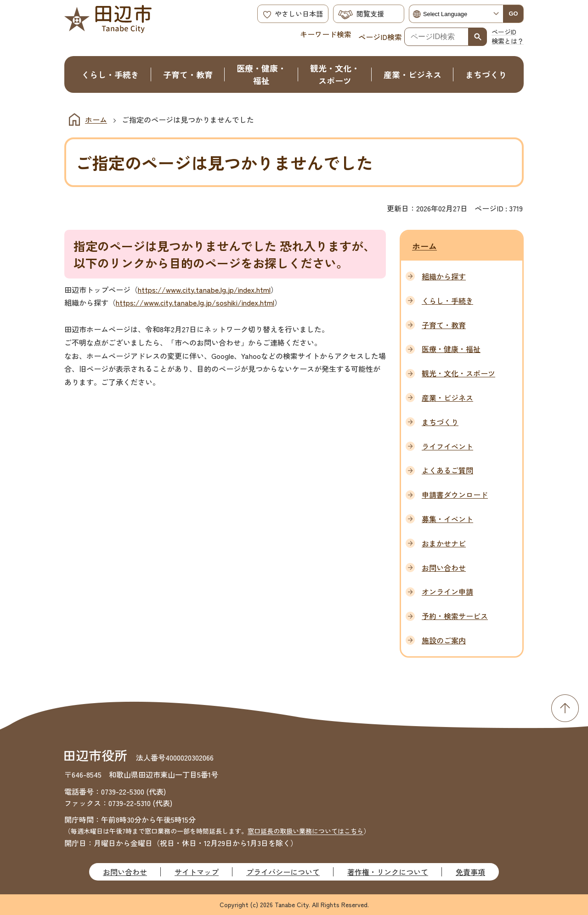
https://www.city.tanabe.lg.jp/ (188, 290)
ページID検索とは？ (508, 36)
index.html (254, 290)
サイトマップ (197, 872)
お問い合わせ (125, 872)
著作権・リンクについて (388, 872)
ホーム (96, 119)
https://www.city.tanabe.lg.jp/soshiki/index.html (195, 302)
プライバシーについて (283, 872)
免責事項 (470, 872)
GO (514, 14)
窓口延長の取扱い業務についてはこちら (305, 831)
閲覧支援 (370, 14)
